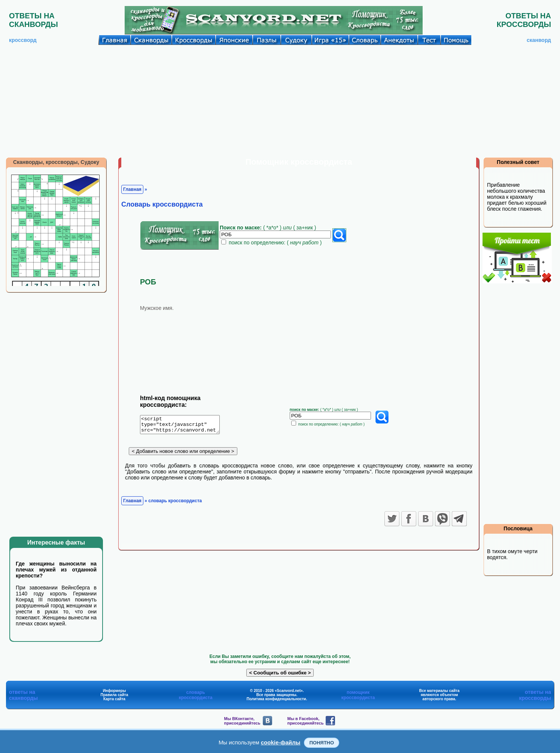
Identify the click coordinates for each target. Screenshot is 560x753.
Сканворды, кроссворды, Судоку (56, 162)
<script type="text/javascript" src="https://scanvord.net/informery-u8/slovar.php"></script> (184, 426)
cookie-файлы (281, 742)
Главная (132, 189)
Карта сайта (114, 699)
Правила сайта (115, 695)
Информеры (115, 691)
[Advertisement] (280, 101)
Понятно (322, 743)
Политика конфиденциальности (276, 699)
